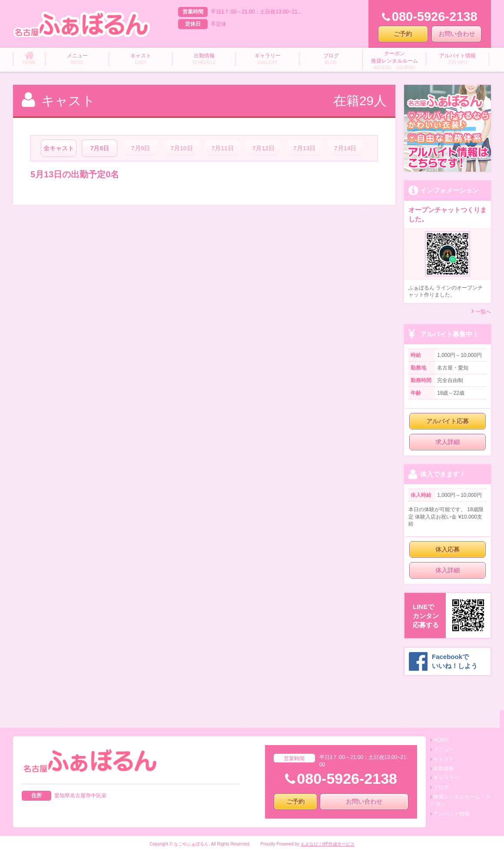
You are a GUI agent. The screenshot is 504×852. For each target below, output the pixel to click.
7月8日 (100, 148)
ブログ (441, 787)
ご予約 (403, 34)
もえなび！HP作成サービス (328, 844)
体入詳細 (448, 570)
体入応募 (448, 549)
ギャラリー (446, 778)
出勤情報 (444, 769)
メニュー (444, 749)
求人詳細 (448, 442)
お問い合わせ (457, 34)
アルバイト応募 (448, 421)
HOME (441, 740)
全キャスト (59, 148)
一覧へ (481, 311)
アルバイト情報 (451, 814)
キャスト (444, 759)
